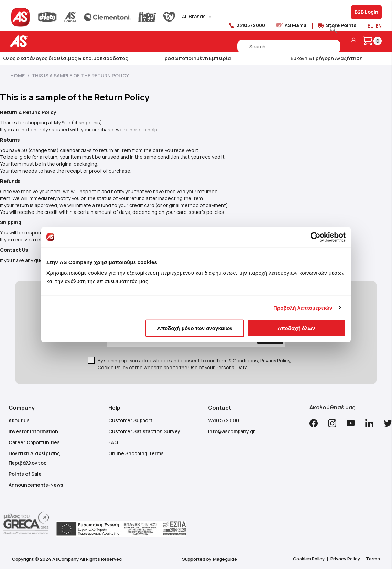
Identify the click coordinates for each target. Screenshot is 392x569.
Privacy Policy (275, 360)
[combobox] (289, 46)
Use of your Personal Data (218, 367)
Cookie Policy (113, 367)
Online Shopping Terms (136, 453)
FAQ (113, 442)
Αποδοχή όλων (296, 328)
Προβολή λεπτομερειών (303, 308)
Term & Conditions (237, 360)
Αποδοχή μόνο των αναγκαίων (195, 328)
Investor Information (33, 431)
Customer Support (130, 420)
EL (370, 26)
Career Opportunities (34, 442)
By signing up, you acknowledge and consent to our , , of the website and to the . (194, 364)
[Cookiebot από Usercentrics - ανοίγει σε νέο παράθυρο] (315, 237)
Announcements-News (36, 485)
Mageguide (225, 559)
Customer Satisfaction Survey (144, 431)
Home (18, 75)
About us (19, 420)
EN (379, 26)
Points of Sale (25, 474)
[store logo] (40, 41)
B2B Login (366, 12)
